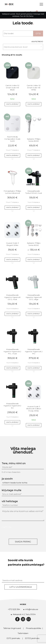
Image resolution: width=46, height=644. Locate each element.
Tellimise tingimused (12, 628)
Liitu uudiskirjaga (21, 587)
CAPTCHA (7, 527)
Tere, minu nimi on (14, 463)
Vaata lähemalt (12, 104)
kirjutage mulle (12, 490)
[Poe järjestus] (23, 47)
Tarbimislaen (23, 633)
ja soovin (7, 479)
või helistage (10, 501)
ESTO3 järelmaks (32, 638)
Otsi (38, 34)
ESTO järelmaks (13, 638)
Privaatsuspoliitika (33, 628)
